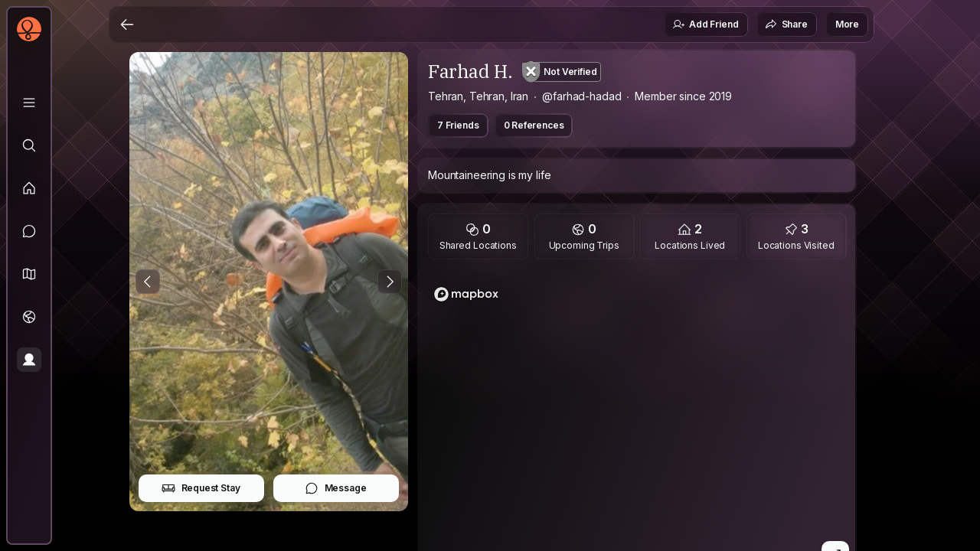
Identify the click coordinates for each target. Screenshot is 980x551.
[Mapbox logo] (466, 294)
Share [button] (786, 24)
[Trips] (29, 317)
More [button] (847, 24)
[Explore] (29, 145)
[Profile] (29, 360)
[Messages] (29, 231)
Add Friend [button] (705, 24)
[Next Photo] (390, 282)
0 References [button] (534, 125)
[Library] (29, 103)
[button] (29, 274)
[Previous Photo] (148, 282)
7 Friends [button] (458, 125)
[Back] (127, 24)
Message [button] (336, 488)
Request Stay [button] (201, 488)
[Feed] (29, 188)
